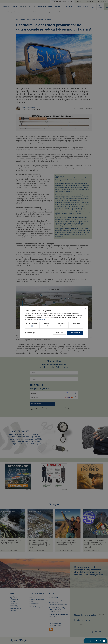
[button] (30, 333)
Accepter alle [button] (75, 333)
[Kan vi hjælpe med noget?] (95, 641)
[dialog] (54, 322)
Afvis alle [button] (59, 333)
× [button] (85, 308)
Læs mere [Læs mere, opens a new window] (42, 319)
